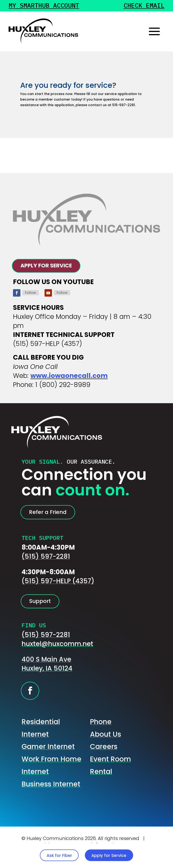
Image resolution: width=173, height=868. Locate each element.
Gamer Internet (48, 758)
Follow (30, 296)
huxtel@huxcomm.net (57, 655)
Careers (104, 758)
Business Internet (51, 795)
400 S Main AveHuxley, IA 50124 (47, 675)
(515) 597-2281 (46, 564)
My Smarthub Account (46, 6)
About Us (106, 745)
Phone (101, 733)
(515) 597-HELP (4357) (58, 588)
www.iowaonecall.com (69, 379)
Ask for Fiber (41, 852)
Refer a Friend (55, 518)
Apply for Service (124, 852)
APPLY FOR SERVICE (56, 267)
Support (45, 610)
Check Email (143, 6)
